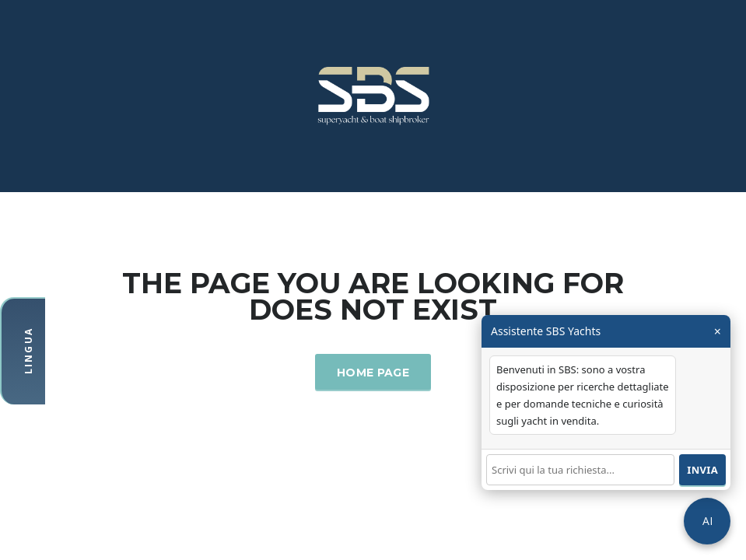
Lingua (28, 351)
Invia (702, 470)
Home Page (373, 373)
